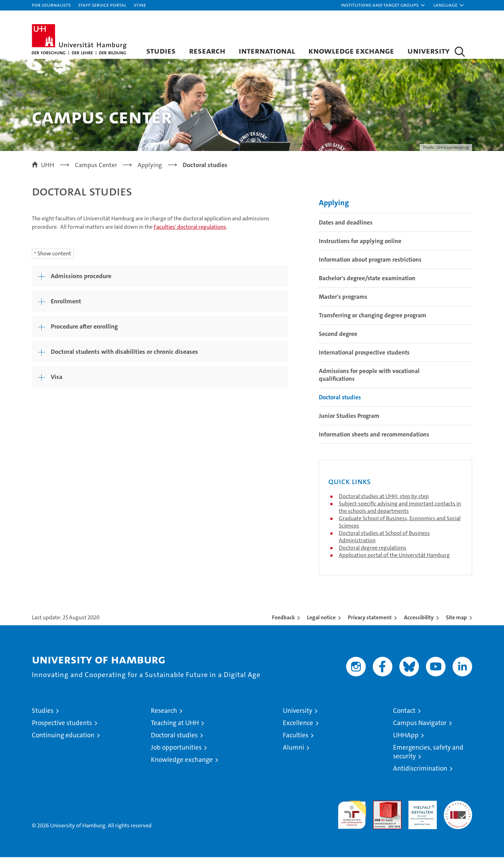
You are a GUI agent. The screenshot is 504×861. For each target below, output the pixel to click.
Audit (380, 808)
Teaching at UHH (175, 727)
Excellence (298, 727)
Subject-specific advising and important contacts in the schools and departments (400, 511)
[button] (383, 5)
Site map (456, 621)
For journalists (51, 5)
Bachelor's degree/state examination (367, 282)
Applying (334, 206)
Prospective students (62, 727)
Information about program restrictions (370, 263)
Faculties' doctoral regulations (190, 231)
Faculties (296, 739)
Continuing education (63, 739)
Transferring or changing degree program (373, 319)
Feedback (283, 621)
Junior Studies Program (349, 420)
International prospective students (364, 356)
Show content (54, 257)
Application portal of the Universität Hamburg (394, 559)
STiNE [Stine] (140, 5)
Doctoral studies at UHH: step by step (384, 500)
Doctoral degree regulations (373, 552)
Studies (161, 51)
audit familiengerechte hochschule (352, 816)
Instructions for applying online (360, 245)
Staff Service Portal (102, 5)
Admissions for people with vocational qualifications (369, 379)
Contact (404, 714)
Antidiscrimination (420, 772)
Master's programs (343, 301)
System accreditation (458, 812)
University (429, 51)
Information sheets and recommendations (374, 438)
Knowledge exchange (351, 51)
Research (207, 51)
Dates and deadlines (346, 226)
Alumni (293, 751)
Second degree (338, 338)
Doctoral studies (340, 401)
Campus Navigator (420, 727)
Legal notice (321, 621)
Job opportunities (176, 751)
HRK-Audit (421, 808)
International (267, 51)
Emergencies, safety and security (428, 756)
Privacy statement (370, 621)
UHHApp (406, 739)
